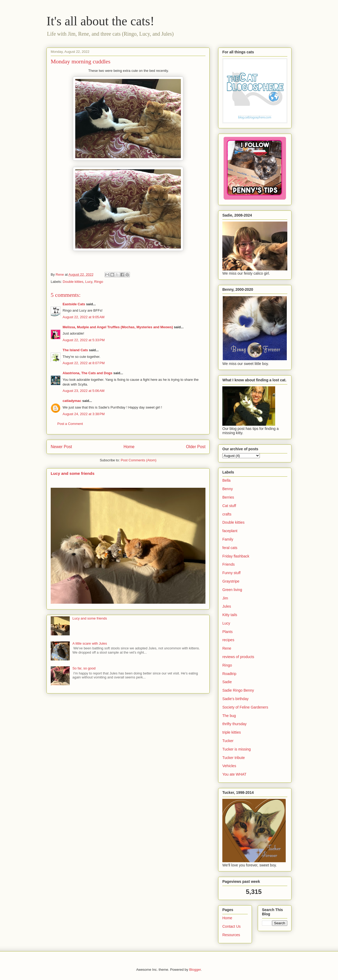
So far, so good (84, 668)
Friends (229, 564)
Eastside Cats (74, 304)
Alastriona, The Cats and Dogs (88, 373)
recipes (228, 640)
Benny (228, 489)
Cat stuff (229, 506)
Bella (226, 480)
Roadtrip (229, 674)
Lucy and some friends (73, 473)
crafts (227, 514)
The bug (229, 716)
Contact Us (231, 926)
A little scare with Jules (90, 643)
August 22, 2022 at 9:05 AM (84, 317)
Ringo (99, 282)
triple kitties (232, 732)
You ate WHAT (234, 774)
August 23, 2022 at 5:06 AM (84, 391)
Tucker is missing (237, 749)
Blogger (195, 970)
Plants (227, 632)
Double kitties (73, 282)
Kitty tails (230, 615)
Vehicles (229, 766)
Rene (227, 648)
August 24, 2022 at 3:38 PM (84, 414)
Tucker (228, 741)
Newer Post (61, 447)
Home (129, 447)
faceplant (230, 531)
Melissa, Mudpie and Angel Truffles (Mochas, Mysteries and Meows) (118, 327)
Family (228, 539)
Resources (231, 935)
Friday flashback (236, 556)
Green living (232, 590)
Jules (227, 606)
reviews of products (238, 657)
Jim (225, 598)
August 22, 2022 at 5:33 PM (84, 340)
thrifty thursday (234, 724)
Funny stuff (231, 573)
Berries (228, 497)
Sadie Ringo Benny (238, 690)
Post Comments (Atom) (139, 460)
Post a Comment (70, 424)
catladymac (72, 401)
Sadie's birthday (235, 699)
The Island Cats (75, 350)
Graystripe (231, 581)
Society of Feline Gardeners (245, 707)
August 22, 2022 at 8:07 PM (84, 363)
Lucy (89, 282)
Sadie (227, 682)
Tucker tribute (234, 758)
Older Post (196, 447)
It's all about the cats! (100, 21)
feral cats (230, 548)
